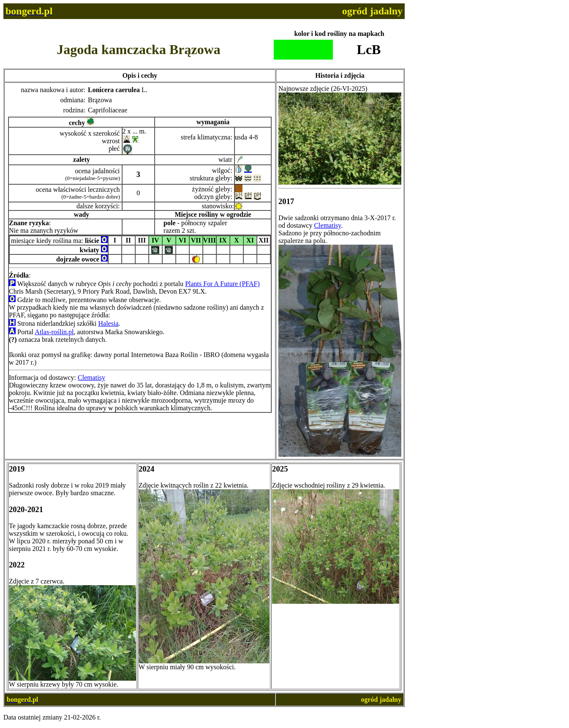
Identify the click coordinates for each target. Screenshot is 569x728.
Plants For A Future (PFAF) (222, 284)
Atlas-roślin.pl (54, 332)
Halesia (109, 323)
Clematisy (91, 378)
